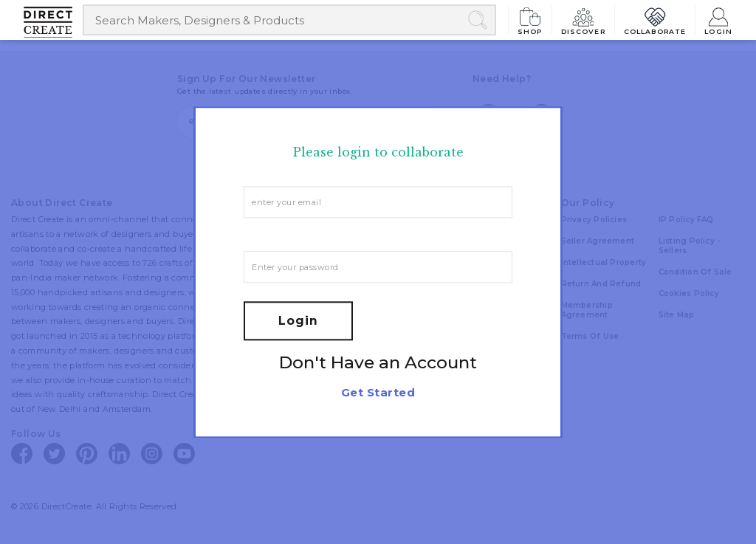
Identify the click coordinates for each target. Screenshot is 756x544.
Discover (583, 20)
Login (718, 20)
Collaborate (655, 20)
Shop (530, 20)
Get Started (378, 392)
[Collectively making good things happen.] (53, 22)
